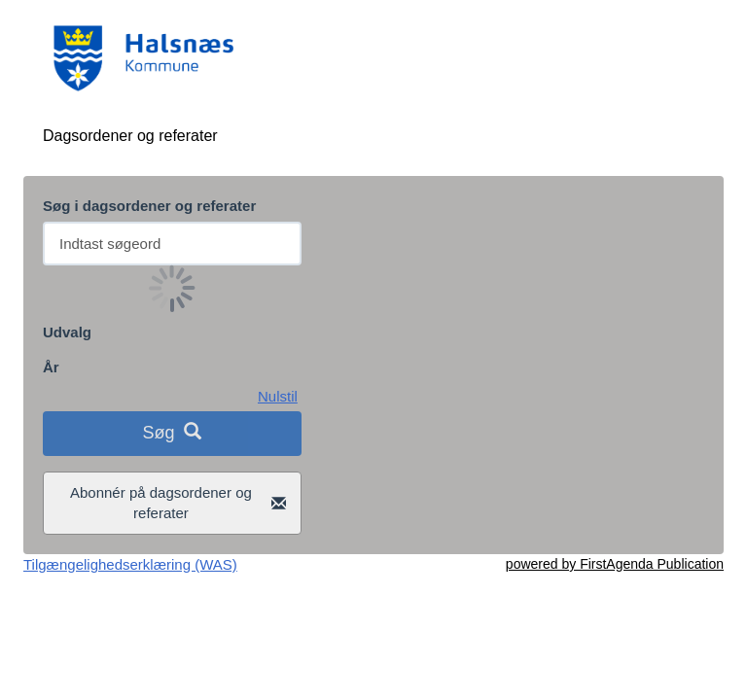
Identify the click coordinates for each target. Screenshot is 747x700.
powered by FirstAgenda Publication (615, 564)
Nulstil (278, 396)
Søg (172, 432)
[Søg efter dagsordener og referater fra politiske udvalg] (172, 244)
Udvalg (67, 332)
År (51, 367)
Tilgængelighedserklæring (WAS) (130, 564)
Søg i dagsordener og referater (149, 206)
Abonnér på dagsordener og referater (178, 503)
